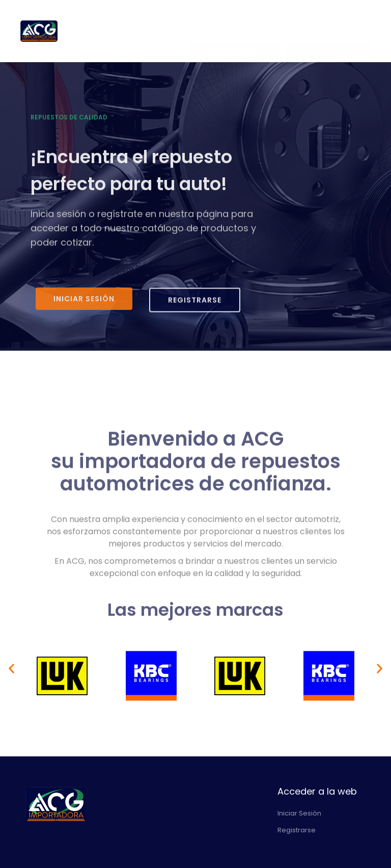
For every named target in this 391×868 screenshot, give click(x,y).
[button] (11, 668)
